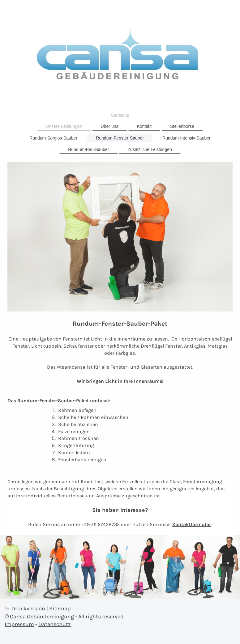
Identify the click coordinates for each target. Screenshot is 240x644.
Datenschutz (55, 624)
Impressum (19, 624)
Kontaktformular (192, 524)
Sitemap (60, 608)
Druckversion (26, 608)
